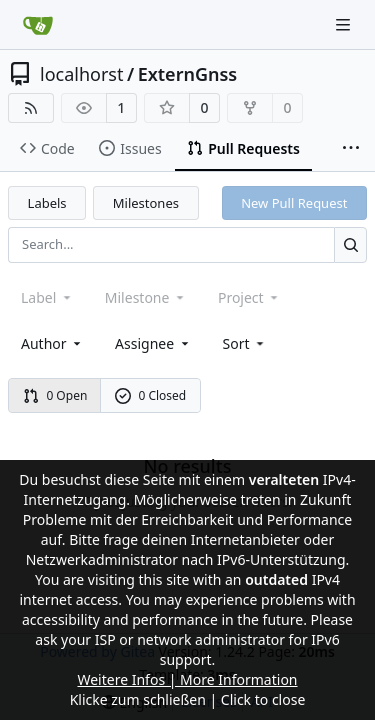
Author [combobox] (52, 343)
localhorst (81, 74)
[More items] (351, 149)
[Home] (38, 25)
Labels (47, 203)
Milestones (146, 203)
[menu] (245, 343)
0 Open (55, 395)
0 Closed (151, 395)
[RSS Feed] (31, 108)
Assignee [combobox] (153, 343)
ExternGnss (188, 74)
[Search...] (350, 244)
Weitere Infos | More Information (187, 679)
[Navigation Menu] (345, 24)
